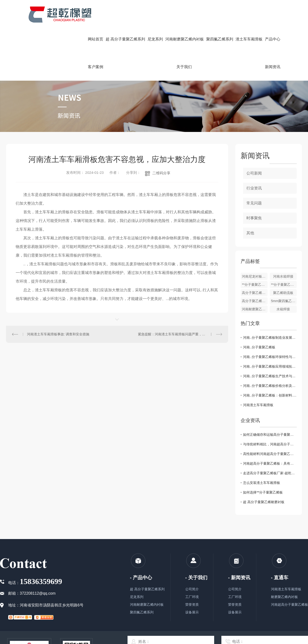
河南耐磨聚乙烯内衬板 (255, 309)
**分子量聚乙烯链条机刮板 (255, 285)
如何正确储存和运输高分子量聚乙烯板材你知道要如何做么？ (270, 435)
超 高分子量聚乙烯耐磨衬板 (264, 502)
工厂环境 (192, 597)
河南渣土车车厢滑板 (258, 405)
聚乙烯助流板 (283, 293)
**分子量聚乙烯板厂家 (284, 285)
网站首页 (96, 39)
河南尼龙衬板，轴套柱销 (255, 276)
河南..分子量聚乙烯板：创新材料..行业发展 (270, 395)
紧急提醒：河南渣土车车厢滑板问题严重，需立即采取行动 (180, 334)
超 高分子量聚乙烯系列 (147, 589)
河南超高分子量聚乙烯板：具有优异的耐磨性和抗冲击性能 (270, 463)
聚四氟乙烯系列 (142, 612)
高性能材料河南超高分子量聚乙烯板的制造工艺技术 (270, 454)
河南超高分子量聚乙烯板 (289, 605)
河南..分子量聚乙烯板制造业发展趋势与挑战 (270, 338)
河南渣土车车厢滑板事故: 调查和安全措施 (58, 334)
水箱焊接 (283, 309)
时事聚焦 (254, 218)
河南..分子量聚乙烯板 (259, 347)
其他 (250, 233)
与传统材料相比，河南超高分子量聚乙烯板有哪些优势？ (270, 444)
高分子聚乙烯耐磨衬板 (255, 301)
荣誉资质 (192, 605)
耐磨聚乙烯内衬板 (284, 597)
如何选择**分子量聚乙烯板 (263, 492)
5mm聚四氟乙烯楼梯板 (284, 301)
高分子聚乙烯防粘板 (255, 293)
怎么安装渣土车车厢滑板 (262, 483)
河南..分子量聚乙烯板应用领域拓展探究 (270, 366)
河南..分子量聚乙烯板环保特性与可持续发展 (270, 357)
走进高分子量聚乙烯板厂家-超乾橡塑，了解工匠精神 (270, 473)
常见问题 (254, 203)
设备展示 (192, 612)
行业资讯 (254, 188)
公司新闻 (254, 173)
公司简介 (192, 589)
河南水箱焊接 (283, 276)
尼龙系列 (137, 597)
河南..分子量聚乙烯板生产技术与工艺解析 (270, 376)
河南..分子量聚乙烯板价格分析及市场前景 (270, 386)
